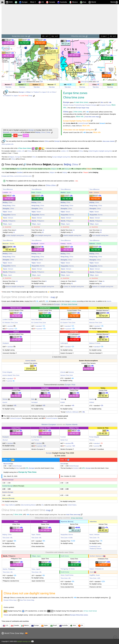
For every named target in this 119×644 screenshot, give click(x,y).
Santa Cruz (64, 440)
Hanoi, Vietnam (94, 535)
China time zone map (79, 36)
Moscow (92, 319)
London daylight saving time (13, 235)
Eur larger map (22, 47)
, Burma (9, 215)
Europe (23, 2)
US (41, 2)
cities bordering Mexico (28, 505)
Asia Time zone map (74, 515)
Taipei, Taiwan (36, 535)
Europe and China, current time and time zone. (18, 176)
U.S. (6, 626)
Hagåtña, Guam (95, 575)
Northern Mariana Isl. (98, 556)
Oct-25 (63, 464)
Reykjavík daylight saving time (43, 286)
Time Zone (8, 87)
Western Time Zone (11, 323)
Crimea (106, 332)
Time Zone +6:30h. (67, 538)
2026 (9, 2)
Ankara (92, 402)
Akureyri (5, 440)
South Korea (65, 572)
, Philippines (9, 221)
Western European (49, 425)
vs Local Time (23, 96)
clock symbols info (8, 144)
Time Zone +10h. (95, 578)
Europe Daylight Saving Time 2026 (78, 121)
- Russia (8, 244)
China (83, 82)
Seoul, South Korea (67, 575)
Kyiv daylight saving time (99, 235)
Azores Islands (31, 361)
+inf (41, 82)
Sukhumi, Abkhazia (72, 412)
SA (81, 626)
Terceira (92, 440)
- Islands (66, 244)
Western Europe (68, 105)
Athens (69, 319)
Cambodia (93, 546)
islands (109, 301)
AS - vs (113, 36)
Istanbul (92, 399)
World (92, 2)
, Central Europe (12, 132)
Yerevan (5, 399)
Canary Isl (5, 62)
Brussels (7, 135)
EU (4, 323)
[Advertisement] (59, 19)
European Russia (105, 105)
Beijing (67, 169)
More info (86, 126)
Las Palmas (35, 440)
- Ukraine (94, 192)
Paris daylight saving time (41, 235)
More (33, 2)
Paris (33, 319)
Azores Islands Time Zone (11, 375)
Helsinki (63, 319)
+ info (76, 181)
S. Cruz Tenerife (37, 437)
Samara (71, 372)
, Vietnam (8, 218)
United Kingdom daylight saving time (100, 151)
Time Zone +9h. (37, 572)
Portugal (5, 60)
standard (10, 326)
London (5, 319)
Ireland (7, 58)
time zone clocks (110, 141)
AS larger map (113, 49)
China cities (52, 185)
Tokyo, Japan (36, 569)
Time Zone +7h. (95, 538)
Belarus (100, 332)
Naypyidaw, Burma (67, 535)
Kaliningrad (74, 332)
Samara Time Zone (67, 375)
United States (72, 505)
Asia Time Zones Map (26, 600)
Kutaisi (63, 402)
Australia (63, 626)
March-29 (7, 464)
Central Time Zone (40, 323)
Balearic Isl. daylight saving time (101, 286)
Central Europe (80, 105)
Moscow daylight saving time (14, 286)
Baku (33, 399)
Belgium (54, 169)
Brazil (54, 626)
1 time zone (77, 112)
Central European (16, 418)
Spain (45, 626)
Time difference (8, 189)
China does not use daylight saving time (80, 130)
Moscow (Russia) (8, 498)
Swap (32, 96)
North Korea (65, 556)
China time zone (74, 97)
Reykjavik (6, 343)
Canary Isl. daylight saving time (72, 286)
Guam (93, 572)
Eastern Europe (91, 105)
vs (25, 92)
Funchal (63, 437)
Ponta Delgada (7, 372)
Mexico (73, 2)
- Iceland (38, 244)
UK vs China (51, 92)
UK (3, 58)
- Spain (65, 192)
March (19, 169)
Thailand (92, 549)
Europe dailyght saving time (61, 157)
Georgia (71, 388)
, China (40, 132)
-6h (15, 135)
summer (11, 329)
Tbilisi (62, 399)
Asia (83, 2)
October (20, 172)
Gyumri (5, 402)
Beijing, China (7, 535)
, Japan (7, 224)
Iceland (16, 332)
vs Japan (43, 92)
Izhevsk (63, 372)
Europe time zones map (21, 36)
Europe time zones (75, 93)
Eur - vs (55, 36)
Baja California (10, 505)
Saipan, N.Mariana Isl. (97, 569)
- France (36, 192)
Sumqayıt (34, 402)
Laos (99, 546)
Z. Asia (104, 36)
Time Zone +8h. (8, 538)
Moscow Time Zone (96, 323)
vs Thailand (35, 92)
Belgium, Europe (15, 157)
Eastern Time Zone (69, 323)
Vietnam (99, 549)
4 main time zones (81, 102)
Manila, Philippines (9, 569)
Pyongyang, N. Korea (68, 569)
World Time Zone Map (14, 633)
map (54, 297)
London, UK (20, 151)
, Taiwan (7, 212)
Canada (51, 2)
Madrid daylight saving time (71, 235)
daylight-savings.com (24, 641)
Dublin (11, 319)
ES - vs (45, 36)
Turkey (103, 388)
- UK (7, 192)
